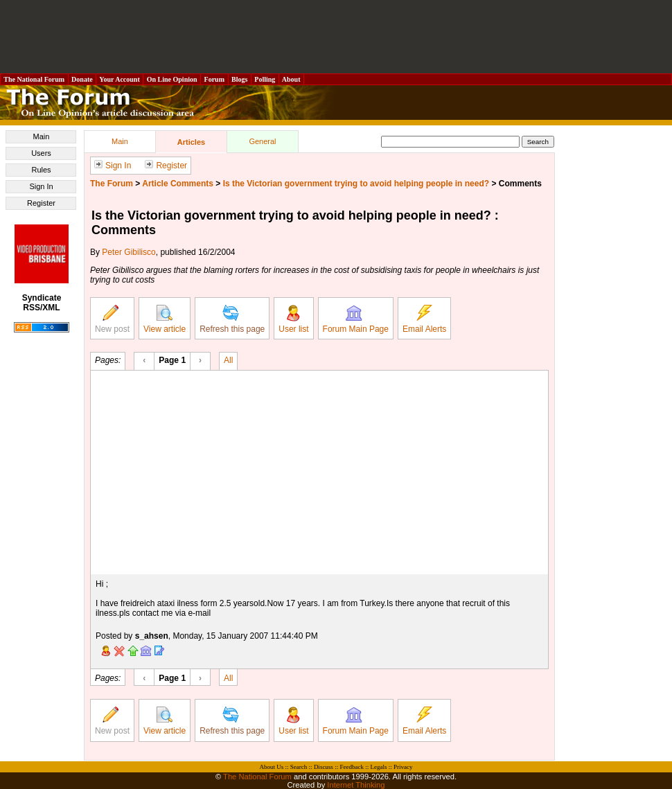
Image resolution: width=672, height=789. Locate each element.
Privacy (403, 767)
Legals (378, 767)
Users (41, 153)
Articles (191, 142)
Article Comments (178, 184)
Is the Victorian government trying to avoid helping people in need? (356, 184)
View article (165, 319)
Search (299, 767)
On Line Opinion (172, 79)
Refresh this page (232, 319)
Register (41, 203)
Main (42, 136)
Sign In (41, 186)
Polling (265, 79)
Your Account (120, 79)
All (228, 360)
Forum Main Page (356, 319)
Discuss (324, 767)
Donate (82, 79)
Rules (41, 170)
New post (112, 319)
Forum (214, 79)
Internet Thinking (356, 785)
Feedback (351, 767)
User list (293, 319)
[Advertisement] (336, 37)
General (262, 141)
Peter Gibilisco (129, 252)
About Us (272, 767)
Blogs (240, 79)
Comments (520, 184)
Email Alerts (424, 319)
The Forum (112, 184)
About (291, 79)
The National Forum (34, 79)
